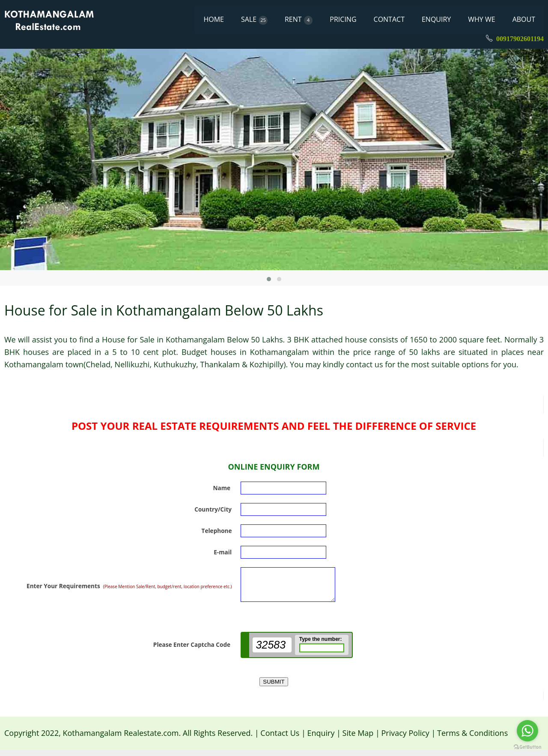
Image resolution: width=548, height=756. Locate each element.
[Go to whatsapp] (527, 731)
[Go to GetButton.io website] (527, 747)
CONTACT (389, 19)
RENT (299, 20)
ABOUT (524, 19)
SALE (254, 20)
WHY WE (481, 19)
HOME (214, 19)
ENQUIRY (436, 19)
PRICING (343, 19)
